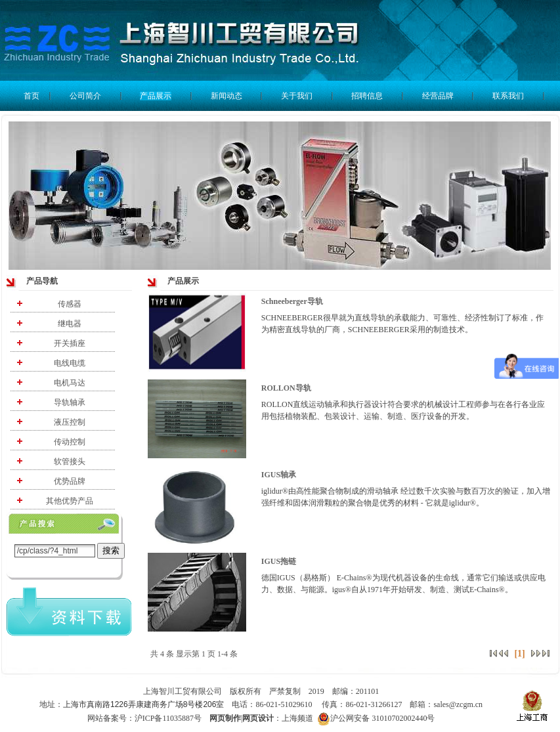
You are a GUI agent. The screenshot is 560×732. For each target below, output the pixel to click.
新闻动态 (226, 96)
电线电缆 (70, 363)
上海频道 (298, 718)
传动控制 (70, 442)
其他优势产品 (70, 501)
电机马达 (70, 383)
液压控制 (70, 422)
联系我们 (508, 96)
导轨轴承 (70, 402)
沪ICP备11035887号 (168, 718)
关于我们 (297, 96)
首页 (32, 96)
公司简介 (85, 96)
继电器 (70, 324)
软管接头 (70, 462)
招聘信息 (367, 96)
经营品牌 (438, 96)
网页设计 (258, 718)
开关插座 (70, 343)
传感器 (70, 304)
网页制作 (225, 718)
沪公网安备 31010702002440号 (376, 719)
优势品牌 (70, 481)
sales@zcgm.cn (458, 704)
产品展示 (156, 96)
